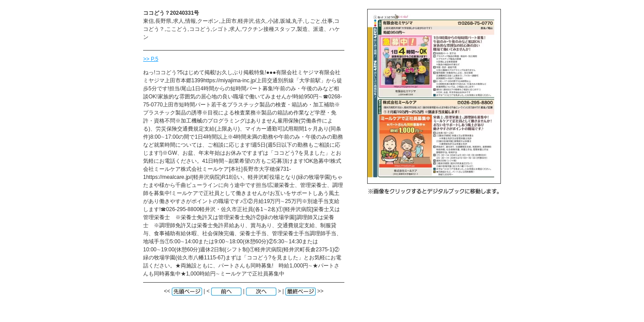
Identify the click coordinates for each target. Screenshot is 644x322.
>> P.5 (151, 59)
